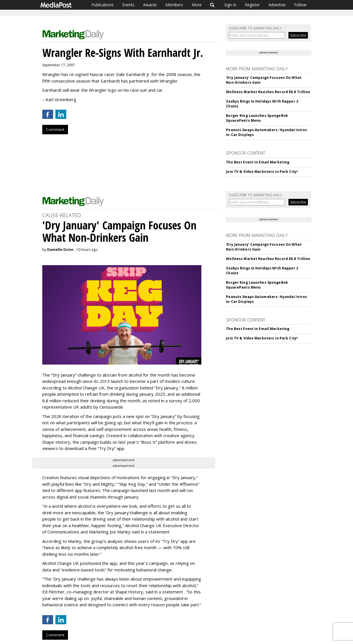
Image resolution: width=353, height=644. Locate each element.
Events (128, 5)
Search (212, 5)
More (197, 5)
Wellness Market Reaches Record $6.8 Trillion (268, 92)
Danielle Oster (60, 250)
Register (252, 5)
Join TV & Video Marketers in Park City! (262, 172)
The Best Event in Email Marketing (258, 162)
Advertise (277, 5)
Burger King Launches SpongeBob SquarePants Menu (257, 118)
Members (174, 5)
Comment (55, 129)
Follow (300, 5)
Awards (150, 5)
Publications (103, 5)
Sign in (230, 5)
